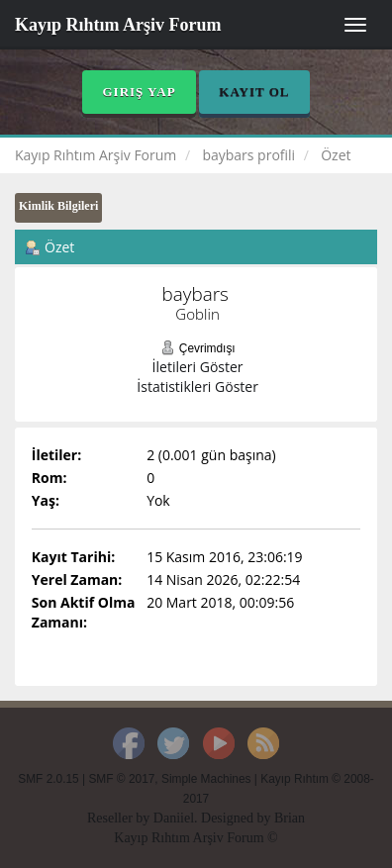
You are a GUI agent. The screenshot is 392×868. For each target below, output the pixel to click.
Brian (290, 818)
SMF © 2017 (121, 779)
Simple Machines (206, 779)
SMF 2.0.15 (48, 779)
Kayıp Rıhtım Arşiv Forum (118, 25)
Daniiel (174, 818)
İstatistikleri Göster (197, 386)
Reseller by (120, 818)
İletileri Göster (198, 367)
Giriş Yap (139, 92)
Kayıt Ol (254, 92)
